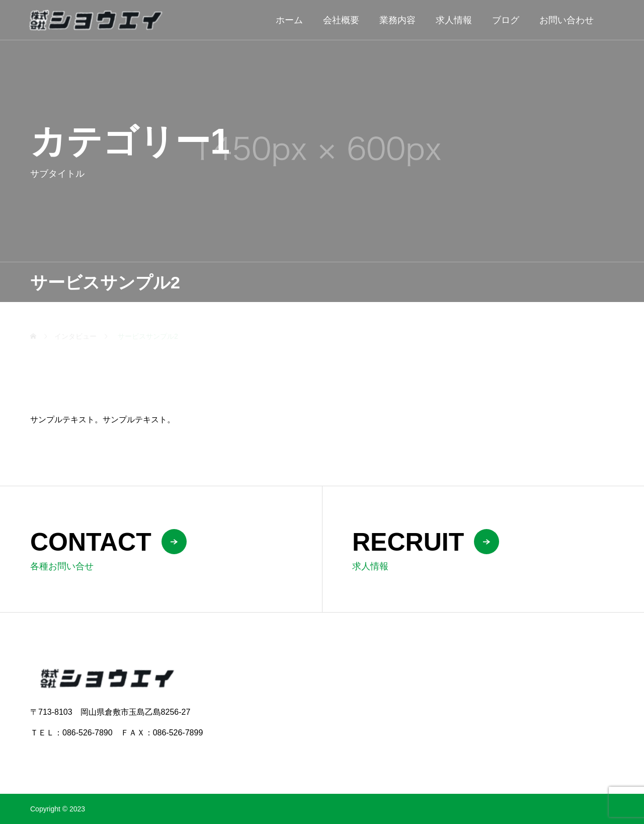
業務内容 (397, 20)
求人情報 (454, 20)
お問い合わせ (567, 20)
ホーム (289, 20)
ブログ (506, 20)
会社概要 (341, 20)
